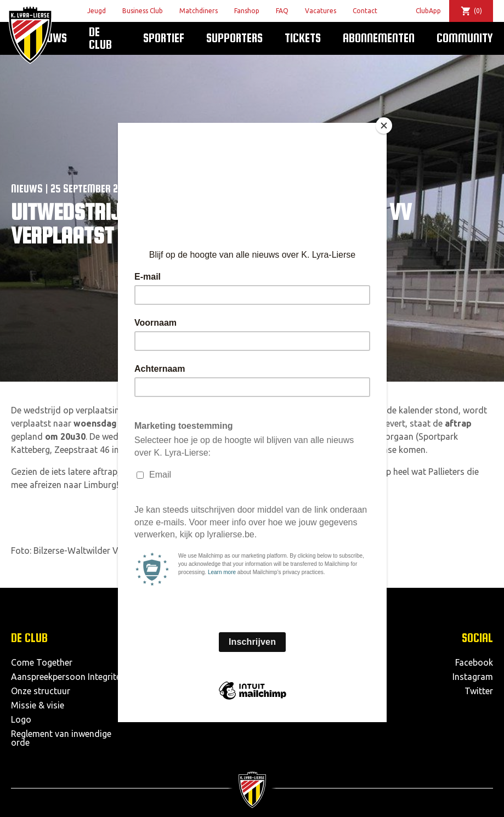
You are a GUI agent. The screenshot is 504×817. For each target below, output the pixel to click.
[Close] (384, 126)
